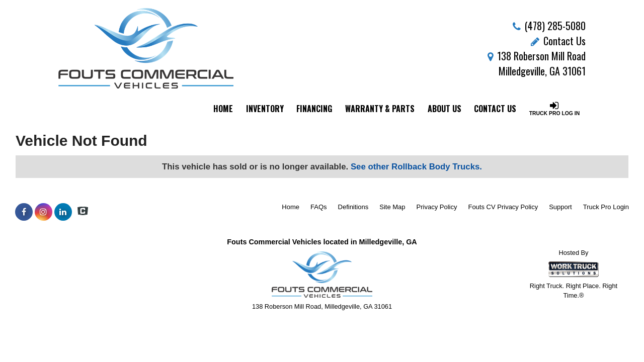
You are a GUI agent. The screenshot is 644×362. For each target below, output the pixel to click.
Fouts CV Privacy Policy (503, 207)
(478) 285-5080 (555, 26)
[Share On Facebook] (24, 212)
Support (560, 207)
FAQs (319, 207)
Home (223, 109)
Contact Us (558, 41)
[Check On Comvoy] (83, 212)
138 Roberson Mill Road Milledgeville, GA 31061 (537, 63)
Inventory (265, 109)
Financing (314, 109)
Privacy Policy (437, 207)
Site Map (392, 207)
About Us (445, 109)
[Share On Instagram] (44, 212)
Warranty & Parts (380, 109)
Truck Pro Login (606, 207)
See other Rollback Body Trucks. (416, 167)
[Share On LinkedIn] (63, 212)
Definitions (353, 207)
